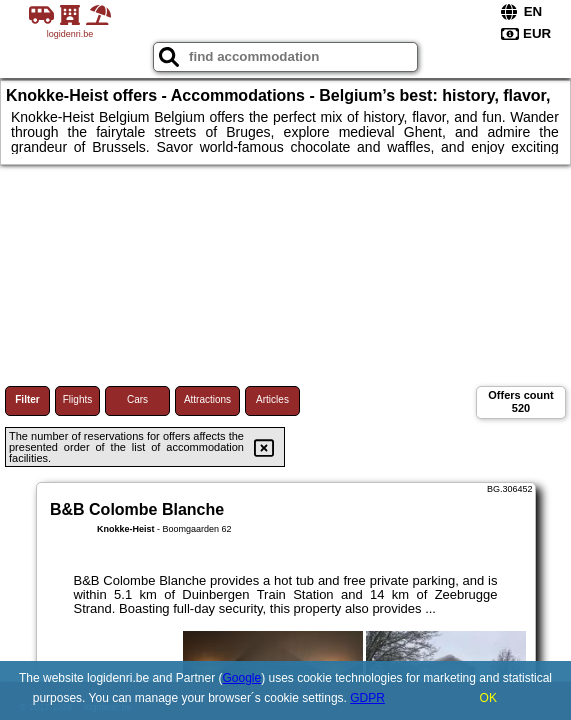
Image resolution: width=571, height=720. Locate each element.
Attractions (207, 399)
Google (241, 678)
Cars (137, 399)
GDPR (367, 698)
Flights (77, 399)
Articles (272, 399)
